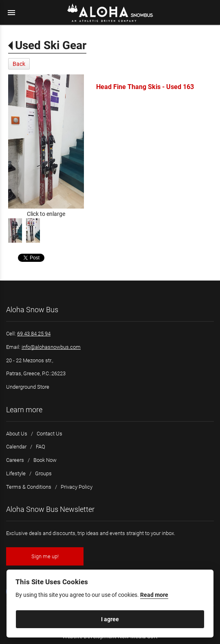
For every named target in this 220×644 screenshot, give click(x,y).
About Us (17, 434)
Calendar (16, 447)
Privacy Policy (77, 487)
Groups (43, 473)
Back (19, 64)
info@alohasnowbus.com (51, 347)
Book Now (45, 460)
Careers (15, 460)
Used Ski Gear (51, 45)
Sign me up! (45, 556)
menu (11, 13)
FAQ (41, 447)
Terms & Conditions (29, 487)
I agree (110, 619)
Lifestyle (16, 473)
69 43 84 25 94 (34, 334)
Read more (154, 595)
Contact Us (49, 434)
